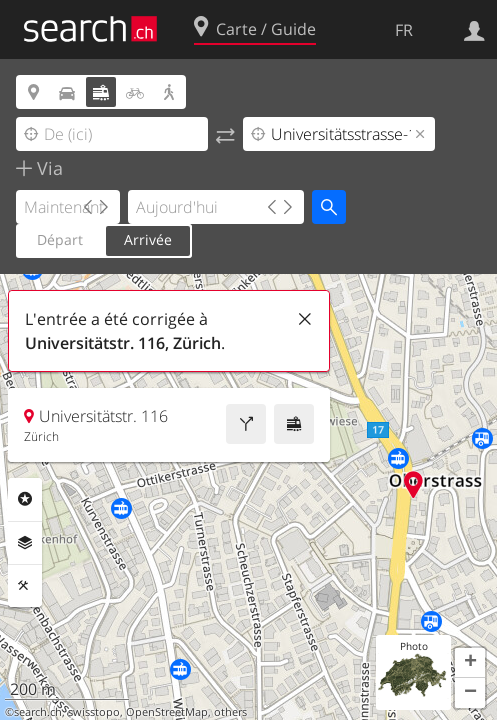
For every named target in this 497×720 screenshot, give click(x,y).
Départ (60, 239)
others (230, 712)
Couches (25, 543)
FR (404, 30)
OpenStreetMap (167, 712)
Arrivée (148, 239)
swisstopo (94, 712)
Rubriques (25, 499)
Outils (25, 586)
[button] (470, 663)
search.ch (38, 712)
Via (47, 168)
